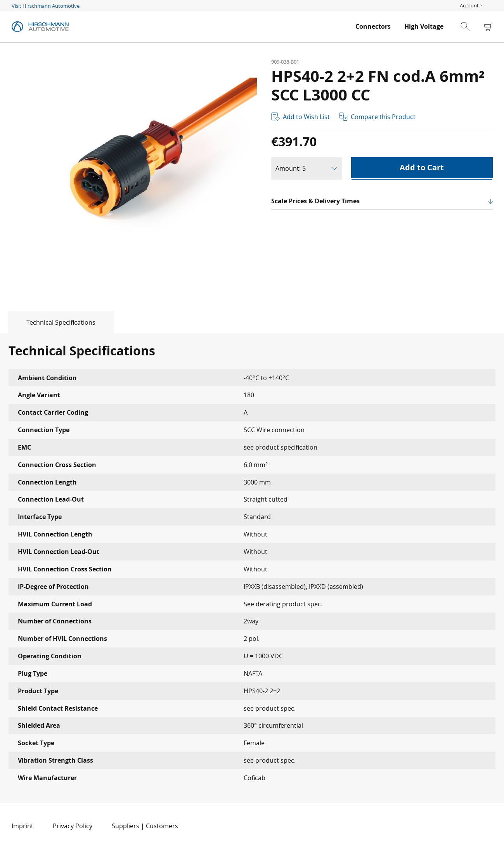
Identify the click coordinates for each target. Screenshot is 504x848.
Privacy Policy (73, 826)
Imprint (23, 826)
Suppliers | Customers (145, 826)
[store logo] (180, 27)
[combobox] (472, 27)
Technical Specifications (61, 322)
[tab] (57, 322)
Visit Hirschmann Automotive (46, 6)
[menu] (399, 27)
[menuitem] (373, 27)
